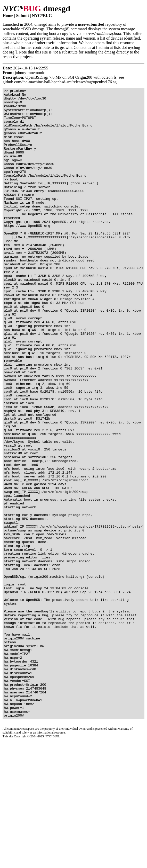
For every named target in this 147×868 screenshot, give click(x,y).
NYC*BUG (42, 16)
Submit (22, 16)
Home (8, 16)
